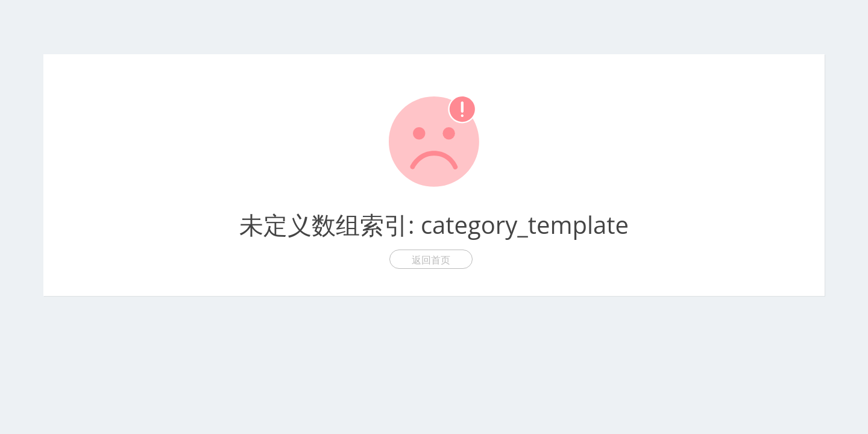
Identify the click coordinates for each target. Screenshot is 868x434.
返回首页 (431, 260)
